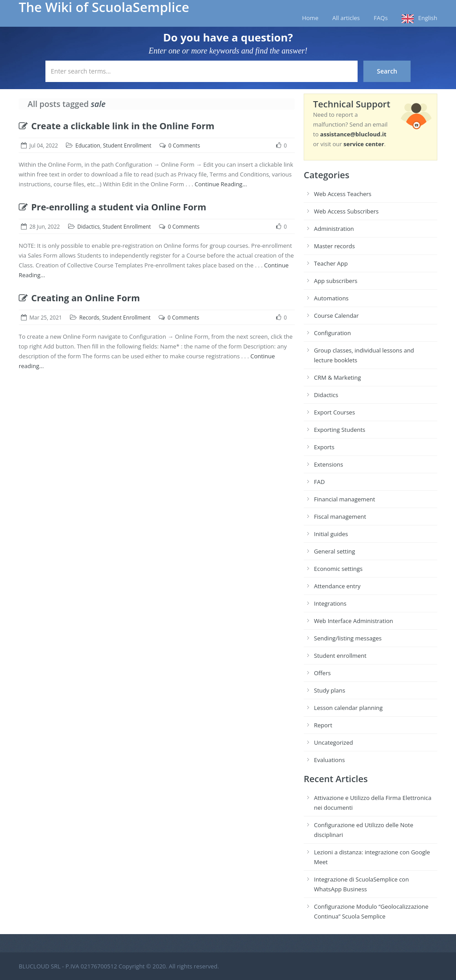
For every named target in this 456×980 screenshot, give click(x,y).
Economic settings (338, 569)
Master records (334, 246)
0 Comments (184, 146)
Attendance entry (337, 586)
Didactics (89, 227)
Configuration (332, 333)
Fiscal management (340, 517)
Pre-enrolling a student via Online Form (112, 207)
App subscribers (336, 281)
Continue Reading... (221, 184)
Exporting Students (340, 430)
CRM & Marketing (337, 377)
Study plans (330, 690)
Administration (334, 229)
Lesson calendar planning (348, 708)
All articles (346, 18)
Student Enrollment (127, 146)
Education (88, 146)
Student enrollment (340, 656)
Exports (324, 447)
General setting (334, 551)
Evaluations (329, 760)
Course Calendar (336, 316)
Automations (331, 298)
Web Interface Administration (354, 621)
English (428, 18)
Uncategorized (334, 742)
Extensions (328, 464)
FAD (319, 482)
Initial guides (331, 534)
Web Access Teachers (343, 194)
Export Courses (334, 412)
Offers (322, 673)
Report (323, 725)
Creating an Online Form (79, 298)
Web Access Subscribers (346, 211)
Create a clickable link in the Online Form (116, 126)
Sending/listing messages (348, 638)
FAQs (381, 18)
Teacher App (331, 263)
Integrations (330, 603)
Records (89, 318)
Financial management (344, 499)
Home (310, 18)
